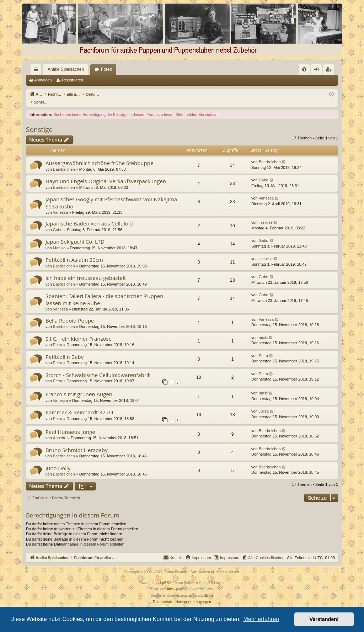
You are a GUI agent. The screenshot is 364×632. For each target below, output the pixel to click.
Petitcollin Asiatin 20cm (74, 252)
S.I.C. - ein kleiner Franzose (79, 331)
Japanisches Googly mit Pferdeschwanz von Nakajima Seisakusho (111, 195)
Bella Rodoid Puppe (70, 313)
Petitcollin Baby (65, 349)
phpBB (164, 575)
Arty (170, 582)
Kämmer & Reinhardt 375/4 (79, 405)
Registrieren (73, 80)
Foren (94, 69)
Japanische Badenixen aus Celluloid (89, 216)
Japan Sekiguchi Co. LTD (75, 234)
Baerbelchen (64, 162)
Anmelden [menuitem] (318, 71)
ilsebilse (266, 215)
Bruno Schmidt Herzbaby (77, 442)
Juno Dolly (58, 461)
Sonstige (39, 122)
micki (263, 330)
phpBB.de (205, 588)
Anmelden (43, 80)
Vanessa (60, 205)
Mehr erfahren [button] (261, 619)
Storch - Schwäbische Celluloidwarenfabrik (98, 367)
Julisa (264, 404)
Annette (60, 430)
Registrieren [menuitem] (330, 71)
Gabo (264, 172)
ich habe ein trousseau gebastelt (86, 270)
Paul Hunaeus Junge (70, 424)
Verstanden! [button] (324, 619)
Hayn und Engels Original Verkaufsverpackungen (106, 174)
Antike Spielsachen (53, 69)
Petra (58, 337)
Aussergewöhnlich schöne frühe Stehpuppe (99, 155)
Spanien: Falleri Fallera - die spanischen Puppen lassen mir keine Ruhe (104, 292)
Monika (59, 240)
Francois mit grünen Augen (79, 387)
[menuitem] (231, 69)
